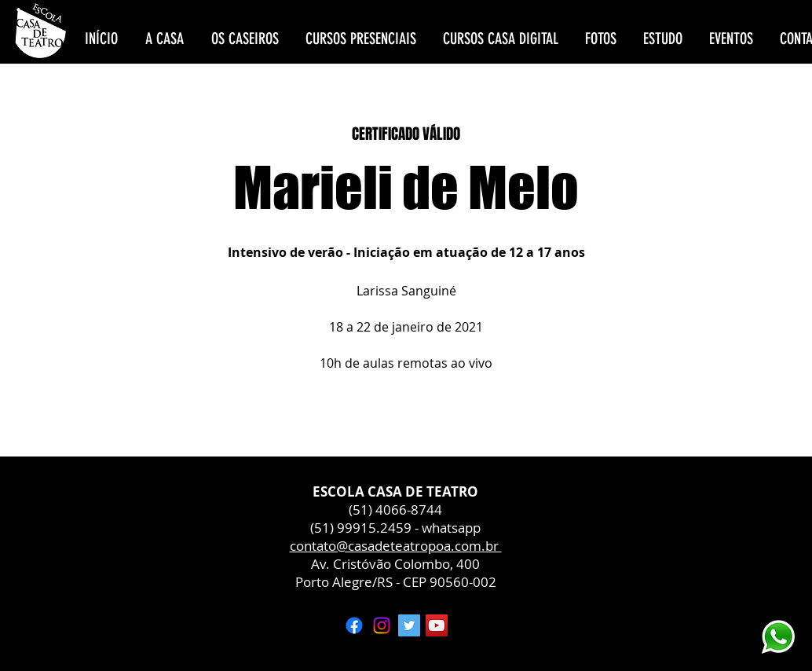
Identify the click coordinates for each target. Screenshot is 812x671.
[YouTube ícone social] (437, 625)
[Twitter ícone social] (409, 625)
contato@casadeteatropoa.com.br (396, 546)
